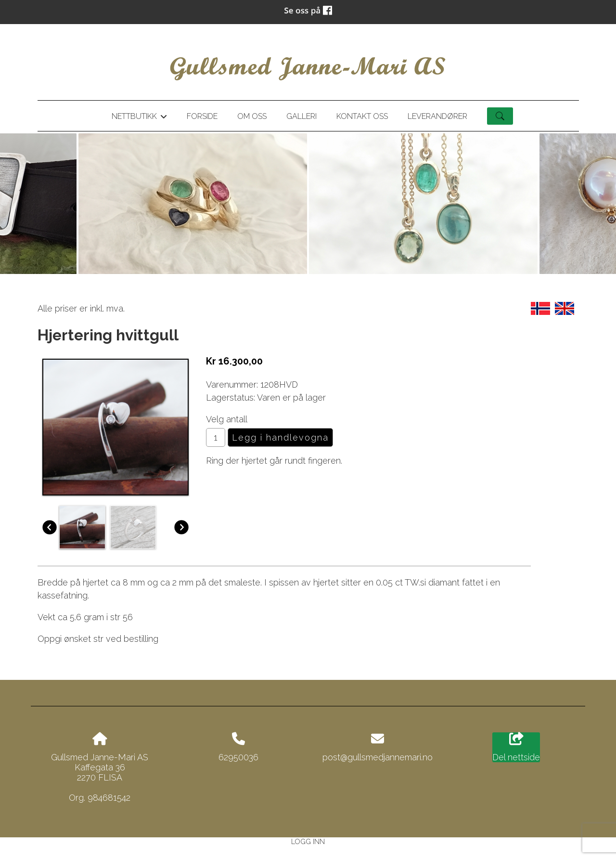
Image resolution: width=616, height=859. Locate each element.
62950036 (238, 757)
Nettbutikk (139, 118)
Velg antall (227, 419)
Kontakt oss (362, 116)
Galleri (302, 116)
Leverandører (437, 116)
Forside (202, 116)
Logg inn (308, 841)
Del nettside (516, 747)
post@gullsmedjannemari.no (378, 757)
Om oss (252, 116)
